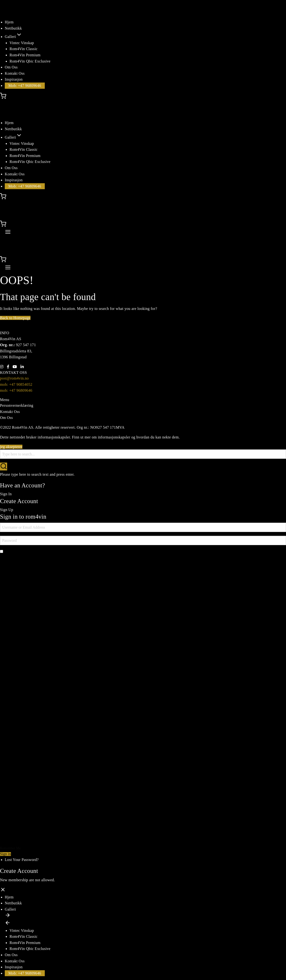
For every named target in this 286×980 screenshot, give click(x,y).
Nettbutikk (13, 28)
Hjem (9, 22)
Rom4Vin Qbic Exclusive (30, 61)
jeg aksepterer (11, 447)
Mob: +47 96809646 (25, 86)
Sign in (5, 854)
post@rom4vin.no (14, 378)
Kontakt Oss (15, 73)
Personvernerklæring (17, 405)
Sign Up (7, 510)
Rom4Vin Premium (25, 55)
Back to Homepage (15, 318)
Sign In (6, 494)
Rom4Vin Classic (24, 49)
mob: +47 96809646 (16, 390)
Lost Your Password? (22, 860)
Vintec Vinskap (22, 43)
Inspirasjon (14, 79)
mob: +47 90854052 (16, 384)
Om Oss (11, 67)
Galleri (13, 37)
